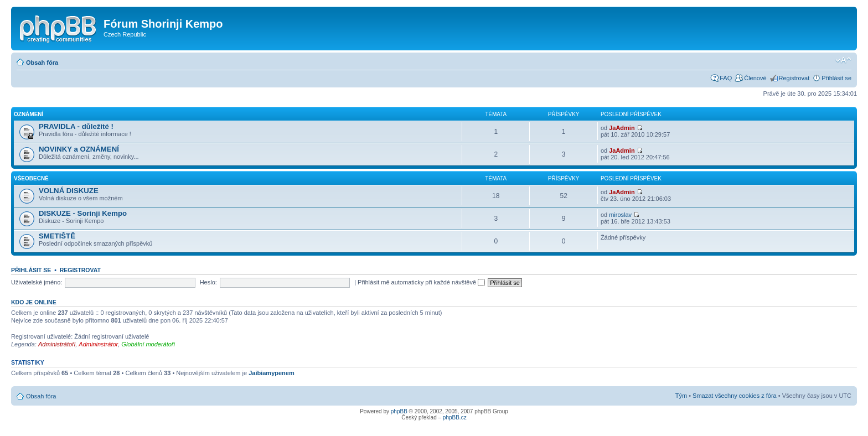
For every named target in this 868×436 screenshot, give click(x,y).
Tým (681, 396)
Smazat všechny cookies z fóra (735, 396)
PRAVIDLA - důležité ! (76, 126)
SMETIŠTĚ (57, 236)
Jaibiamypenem (272, 373)
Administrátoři (57, 344)
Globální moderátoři (148, 344)
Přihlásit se (836, 78)
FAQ (726, 78)
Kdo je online (34, 302)
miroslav (620, 215)
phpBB (399, 411)
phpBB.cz (455, 417)
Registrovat (794, 78)
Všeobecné (31, 178)
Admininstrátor (98, 344)
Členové (755, 78)
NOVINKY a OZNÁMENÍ (79, 149)
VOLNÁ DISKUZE (69, 191)
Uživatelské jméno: (37, 282)
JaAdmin (622, 128)
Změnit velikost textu (843, 60)
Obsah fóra (42, 63)
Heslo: (208, 282)
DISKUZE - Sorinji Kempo (83, 213)
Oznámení (29, 114)
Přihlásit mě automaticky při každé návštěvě (421, 282)
